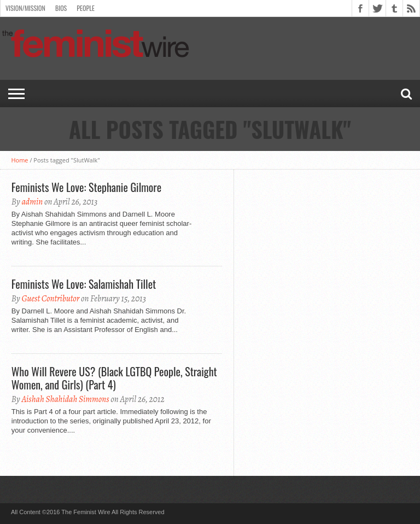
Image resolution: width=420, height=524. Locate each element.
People (86, 8)
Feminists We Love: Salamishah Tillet (84, 284)
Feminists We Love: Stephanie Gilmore (86, 187)
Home (19, 160)
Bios (61, 8)
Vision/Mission (25, 8)
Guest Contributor (50, 299)
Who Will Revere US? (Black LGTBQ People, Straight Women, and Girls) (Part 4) (114, 378)
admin (32, 202)
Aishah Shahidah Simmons (65, 399)
